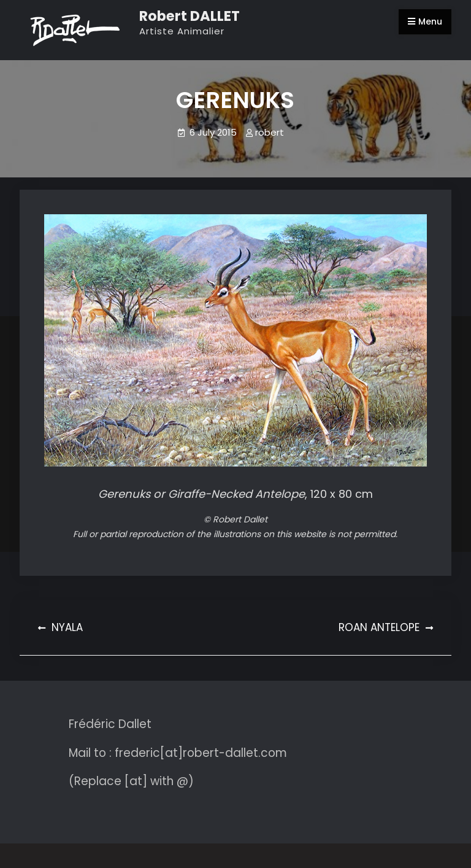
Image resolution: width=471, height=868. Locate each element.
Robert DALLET (190, 16)
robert (270, 132)
